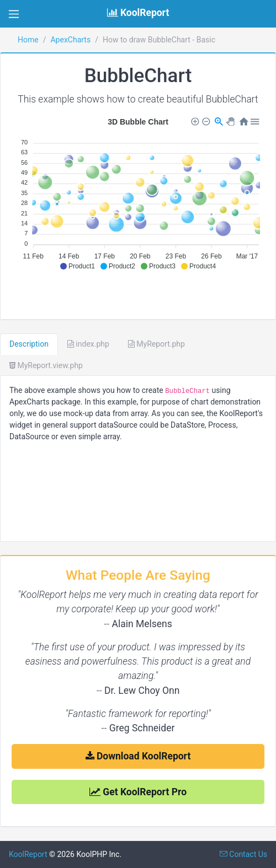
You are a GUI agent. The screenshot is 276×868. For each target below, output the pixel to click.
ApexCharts (70, 40)
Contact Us (243, 854)
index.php (88, 344)
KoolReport (28, 854)
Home (28, 40)
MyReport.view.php (46, 365)
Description (29, 344)
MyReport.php (156, 344)
